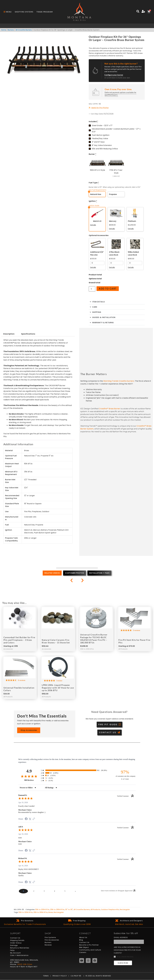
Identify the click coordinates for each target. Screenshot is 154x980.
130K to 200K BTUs (42, 910)
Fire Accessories (52, 940)
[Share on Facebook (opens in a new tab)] (26, 819)
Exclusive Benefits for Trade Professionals (25, 924)
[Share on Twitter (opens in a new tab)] (30, 819)
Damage (14, 945)
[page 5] (65, 891)
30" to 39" (69, 910)
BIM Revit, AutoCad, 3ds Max (129, 924)
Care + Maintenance (19, 955)
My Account (15, 953)
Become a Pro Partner (89, 945)
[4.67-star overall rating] (20, 681)
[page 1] (23, 891)
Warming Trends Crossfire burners (119, 381)
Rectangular (125, 910)
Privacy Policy (59, 976)
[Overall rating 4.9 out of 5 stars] (29, 776)
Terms (46, 976)
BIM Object (84, 948)
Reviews (48, 945)
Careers (83, 952)
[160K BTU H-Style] (97, 168)
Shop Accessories (29, 730)
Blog (81, 940)
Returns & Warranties (20, 948)
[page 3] (44, 891)
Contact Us (15, 938)
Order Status (16, 943)
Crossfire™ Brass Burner (110, 409)
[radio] (77, 770)
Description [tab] (9, 334)
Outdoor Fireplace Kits (110, 910)
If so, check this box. (125, 957)
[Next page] (75, 891)
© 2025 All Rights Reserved (98, 976)
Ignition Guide (94, 206)
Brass (51, 912)
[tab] (52, 573)
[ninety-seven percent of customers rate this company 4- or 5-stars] (125, 775)
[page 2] (34, 891)
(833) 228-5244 (25, 964)
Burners (11, 30)
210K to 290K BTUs (57, 910)
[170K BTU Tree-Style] (116, 168)
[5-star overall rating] (134, 631)
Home (4, 30)
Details (93, 225)
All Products (95, 910)
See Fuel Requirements (97, 190)
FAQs (12, 950)
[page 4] (55, 891)
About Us (83, 938)
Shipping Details (17, 940)
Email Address (121, 937)
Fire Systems (50, 938)
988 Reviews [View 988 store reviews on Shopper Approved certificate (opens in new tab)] (32, 780)
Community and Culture (90, 950)
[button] (72, 580)
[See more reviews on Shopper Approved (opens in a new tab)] (34, 819)
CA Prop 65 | (77, 976)
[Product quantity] (92, 289)
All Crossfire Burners (24, 30)
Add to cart (108, 289)
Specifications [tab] (28, 334)
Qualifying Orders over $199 (77, 924)
